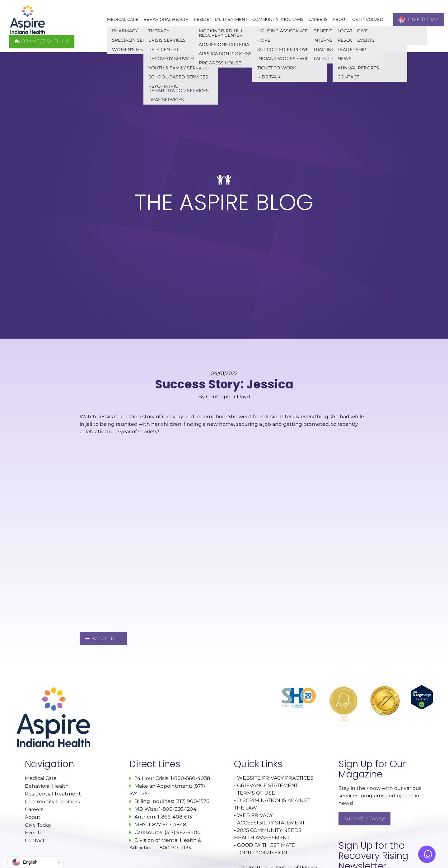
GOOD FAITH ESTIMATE (266, 845)
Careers (318, 19)
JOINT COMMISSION (262, 853)
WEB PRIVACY (255, 815)
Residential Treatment (221, 19)
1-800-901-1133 (173, 848)
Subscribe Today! (364, 818)
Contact (35, 840)
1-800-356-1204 (178, 809)
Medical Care (123, 19)
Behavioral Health (166, 19)
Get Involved (368, 19)
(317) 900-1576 (192, 801)
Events (34, 833)
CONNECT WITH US (42, 41)
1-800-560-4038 (190, 778)
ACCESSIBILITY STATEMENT (271, 823)
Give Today (38, 825)
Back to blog (103, 638)
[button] (35, 862)
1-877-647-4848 (167, 825)
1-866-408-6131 (176, 817)
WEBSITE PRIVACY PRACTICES (276, 778)
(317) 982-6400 (183, 832)
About (340, 19)
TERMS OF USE (256, 793)
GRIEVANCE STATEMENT (268, 785)
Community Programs (278, 19)
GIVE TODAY (418, 20)
